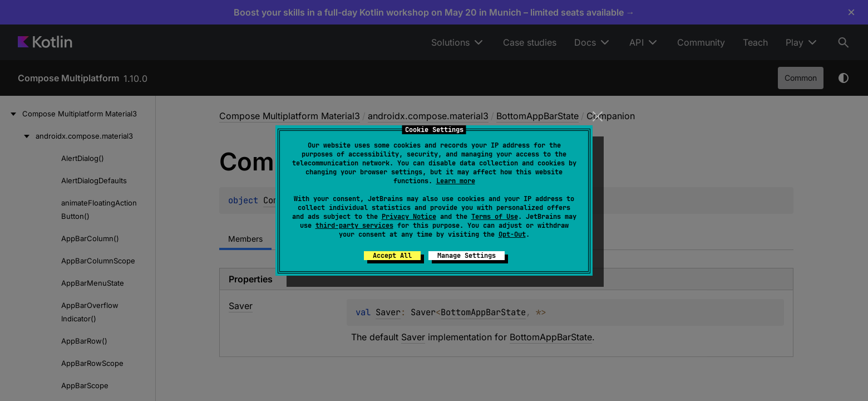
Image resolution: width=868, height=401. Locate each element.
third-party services (354, 226)
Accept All (392, 256)
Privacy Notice (409, 217)
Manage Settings (467, 256)
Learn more (456, 181)
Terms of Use (495, 217)
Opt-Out (512, 234)
